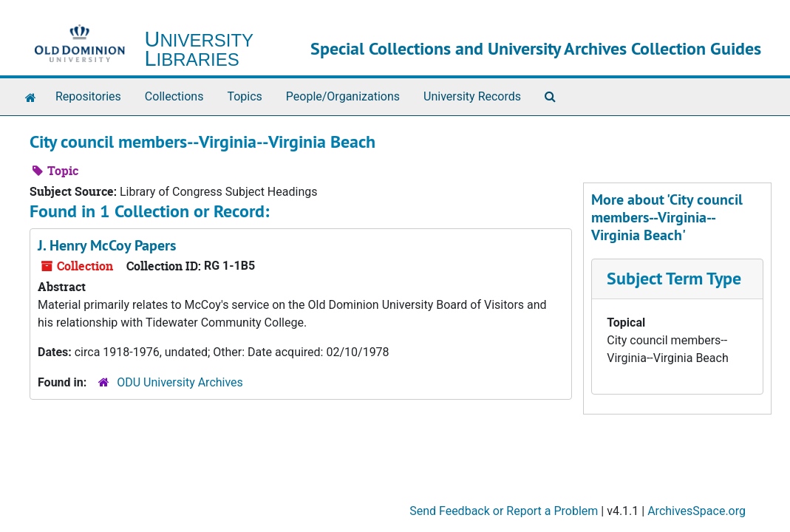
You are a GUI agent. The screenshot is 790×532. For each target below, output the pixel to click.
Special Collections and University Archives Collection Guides (536, 48)
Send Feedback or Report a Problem (504, 511)
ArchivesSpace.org (697, 511)
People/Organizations (343, 96)
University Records (472, 96)
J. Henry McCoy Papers (107, 245)
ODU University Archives (180, 382)
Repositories (88, 96)
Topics (244, 96)
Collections (174, 96)
